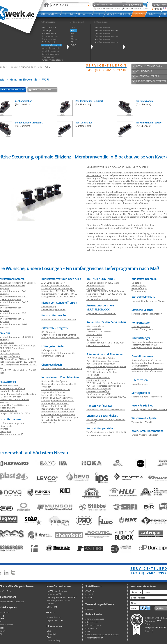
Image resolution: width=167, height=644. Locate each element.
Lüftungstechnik (49, 350)
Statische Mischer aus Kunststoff (147, 314)
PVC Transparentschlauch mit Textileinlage (62, 368)
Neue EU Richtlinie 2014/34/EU (56, 286)
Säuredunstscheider (96, 326)
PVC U (48, 67)
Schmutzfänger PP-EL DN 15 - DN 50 (58, 291)
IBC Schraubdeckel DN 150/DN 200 (103, 283)
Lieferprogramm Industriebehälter (57, 400)
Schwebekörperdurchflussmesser (147, 360)
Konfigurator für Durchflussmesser (148, 363)
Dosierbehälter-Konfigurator (55, 381)
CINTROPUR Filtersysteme (99, 389)
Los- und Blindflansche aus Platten (148, 301)
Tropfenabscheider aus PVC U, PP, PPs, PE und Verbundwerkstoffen (106, 434)
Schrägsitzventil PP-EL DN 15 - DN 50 (59, 297)
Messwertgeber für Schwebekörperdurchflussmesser (147, 367)
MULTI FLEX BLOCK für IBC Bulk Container (106, 291)
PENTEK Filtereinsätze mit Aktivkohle (104, 386)
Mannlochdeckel (94, 334)
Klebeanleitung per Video (53, 309)
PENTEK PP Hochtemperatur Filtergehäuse (106, 366)
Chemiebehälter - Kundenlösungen (58, 414)
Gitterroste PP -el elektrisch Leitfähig (59, 335)
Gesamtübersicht (42, 89)
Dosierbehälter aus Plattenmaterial (58, 412)
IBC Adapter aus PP (96, 288)
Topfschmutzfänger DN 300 (144, 345)
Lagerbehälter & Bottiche (53, 392)
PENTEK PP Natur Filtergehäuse (101, 369)
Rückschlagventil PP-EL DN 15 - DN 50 (59, 294)
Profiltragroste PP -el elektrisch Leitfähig (60, 337)
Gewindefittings (139, 288)
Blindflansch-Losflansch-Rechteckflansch (106, 410)
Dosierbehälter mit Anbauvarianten (58, 409)
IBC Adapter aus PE (95, 286)
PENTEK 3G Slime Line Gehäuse (101, 358)
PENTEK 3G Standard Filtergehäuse (103, 361)
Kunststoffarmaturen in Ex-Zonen (57, 288)
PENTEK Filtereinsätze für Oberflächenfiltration (98, 379)
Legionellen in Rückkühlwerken (101, 313)
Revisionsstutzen (94, 337)
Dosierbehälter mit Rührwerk (55, 403)
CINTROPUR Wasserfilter (98, 391)
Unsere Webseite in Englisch (145, 435)
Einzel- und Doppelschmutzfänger (148, 342)
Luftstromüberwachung (53, 356)
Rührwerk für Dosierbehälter (55, 406)
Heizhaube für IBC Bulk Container (102, 299)
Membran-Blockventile (31, 67)
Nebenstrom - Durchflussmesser (147, 371)
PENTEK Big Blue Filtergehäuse (101, 364)
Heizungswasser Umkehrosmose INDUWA (106, 397)
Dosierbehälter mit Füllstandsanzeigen (60, 417)
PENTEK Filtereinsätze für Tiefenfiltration (106, 383)
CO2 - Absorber (94, 329)
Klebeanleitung (49, 307)
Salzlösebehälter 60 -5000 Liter (56, 389)
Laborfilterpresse (140, 384)
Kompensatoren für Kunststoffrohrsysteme (142, 328)
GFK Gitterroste (49, 332)
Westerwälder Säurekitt (142, 422)
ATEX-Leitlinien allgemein (53, 283)
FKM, (22, 413)
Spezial (15, 67)
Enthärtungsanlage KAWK (98, 394)
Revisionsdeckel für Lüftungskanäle (58, 353)
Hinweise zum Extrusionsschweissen (59, 319)
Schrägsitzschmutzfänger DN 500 (147, 347)
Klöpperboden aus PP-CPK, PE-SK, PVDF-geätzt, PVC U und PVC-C (106, 344)
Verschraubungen (140, 291)
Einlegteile (136, 283)
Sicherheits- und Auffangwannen (57, 398)
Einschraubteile (139, 286)
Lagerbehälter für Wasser (53, 395)
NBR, (17, 413)
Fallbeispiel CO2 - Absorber (99, 332)
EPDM (27, 413)
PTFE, (11, 413)
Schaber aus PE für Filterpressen (147, 397)
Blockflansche (93, 340)
